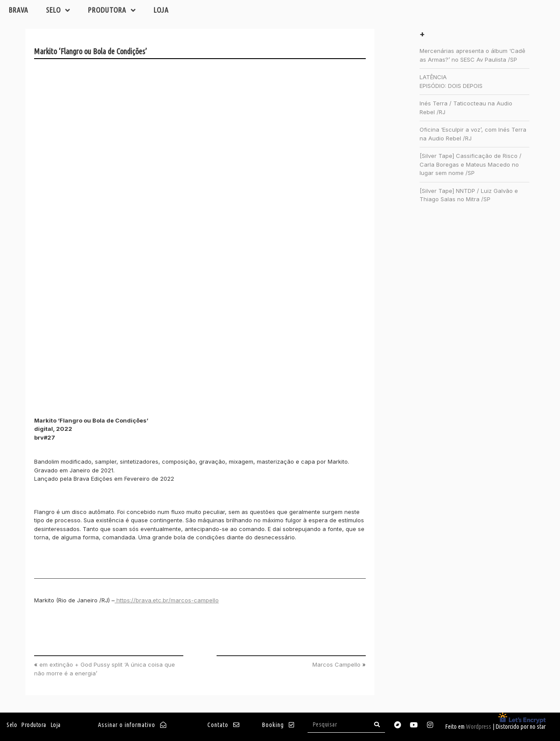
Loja (161, 10)
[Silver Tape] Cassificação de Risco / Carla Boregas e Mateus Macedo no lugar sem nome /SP (471, 164)
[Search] (377, 725)
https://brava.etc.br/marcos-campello (167, 600)
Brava (19, 10)
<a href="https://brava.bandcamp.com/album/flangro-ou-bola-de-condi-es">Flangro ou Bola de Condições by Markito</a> (111, 232)
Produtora (112, 10)
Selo (58, 10)
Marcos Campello (336, 664)
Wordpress (479, 727)
